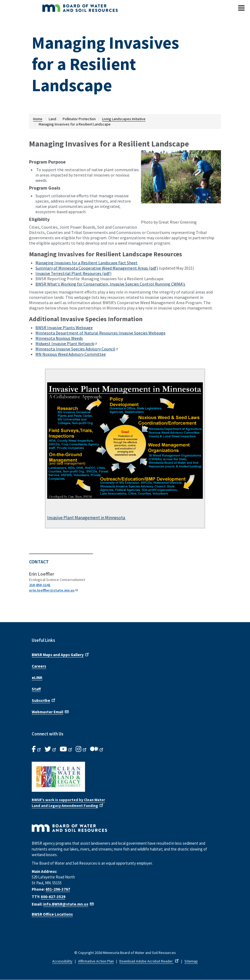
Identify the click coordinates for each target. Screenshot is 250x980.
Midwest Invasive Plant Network (67, 344)
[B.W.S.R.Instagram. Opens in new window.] (82, 749)
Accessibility (62, 961)
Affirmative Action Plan (96, 961)
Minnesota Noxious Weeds (59, 338)
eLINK (37, 678)
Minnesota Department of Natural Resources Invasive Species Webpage (100, 333)
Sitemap (191, 961)
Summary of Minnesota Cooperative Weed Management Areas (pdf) (97, 268)
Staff (36, 689)
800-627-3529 (53, 897)
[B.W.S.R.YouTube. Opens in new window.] (66, 749)
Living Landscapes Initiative (124, 119)
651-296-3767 (58, 889)
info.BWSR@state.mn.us (69, 904)
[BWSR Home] (96, 8)
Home (38, 119)
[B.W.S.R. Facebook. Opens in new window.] (37, 749)
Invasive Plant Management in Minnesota (86, 518)
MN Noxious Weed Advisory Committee (71, 354)
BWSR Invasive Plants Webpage (64, 328)
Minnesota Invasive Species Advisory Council (77, 349)
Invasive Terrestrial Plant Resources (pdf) (73, 273)
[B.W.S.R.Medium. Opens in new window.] (97, 749)
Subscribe (44, 700)
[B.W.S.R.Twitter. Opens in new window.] (51, 749)
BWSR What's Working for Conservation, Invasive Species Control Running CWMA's (110, 284)
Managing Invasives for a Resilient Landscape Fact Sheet (86, 263)
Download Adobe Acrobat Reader (150, 961)
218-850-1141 (40, 585)
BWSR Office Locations (52, 914)
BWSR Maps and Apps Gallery (61, 654)
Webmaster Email (51, 711)
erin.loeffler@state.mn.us (54, 590)
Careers (39, 666)
